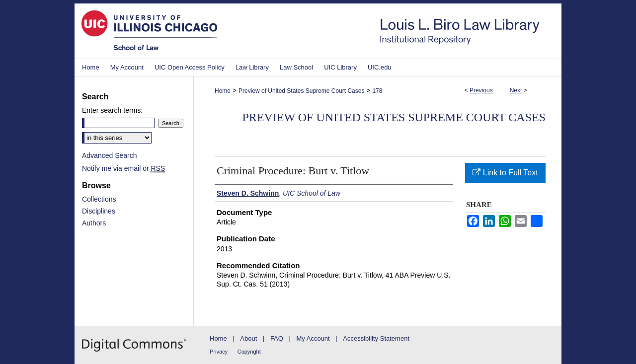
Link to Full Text (505, 173)
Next (516, 90)
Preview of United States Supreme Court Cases (301, 91)
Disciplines (99, 211)
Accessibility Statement (376, 338)
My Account (313, 338)
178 (377, 91)
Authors (94, 223)
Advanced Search (110, 155)
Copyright (249, 352)
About (248, 338)
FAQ (277, 338)
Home (223, 91)
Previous (481, 90)
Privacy (219, 352)
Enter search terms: (112, 110)
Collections (99, 199)
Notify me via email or (123, 168)
